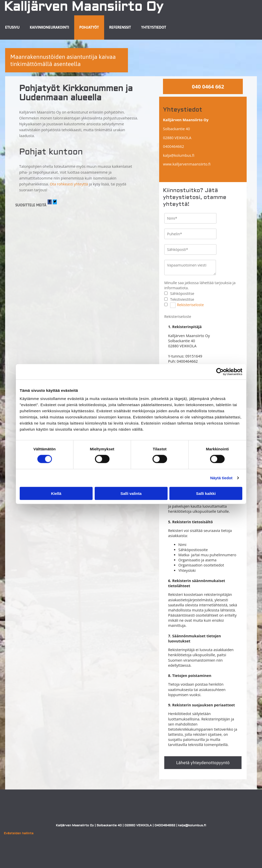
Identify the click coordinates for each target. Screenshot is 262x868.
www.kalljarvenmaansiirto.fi (187, 164)
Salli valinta (131, 493)
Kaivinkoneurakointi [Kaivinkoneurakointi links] (49, 27)
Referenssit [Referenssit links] (120, 27)
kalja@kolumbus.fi (179, 155)
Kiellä (56, 493)
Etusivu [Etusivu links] (12, 27)
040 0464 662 (208, 86)
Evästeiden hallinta (19, 833)
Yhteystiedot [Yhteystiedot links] (154, 27)
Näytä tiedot (221, 478)
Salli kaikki (206, 493)
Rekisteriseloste (190, 305)
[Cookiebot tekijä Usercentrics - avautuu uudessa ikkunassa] (220, 372)
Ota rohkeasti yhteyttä (69, 184)
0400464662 (173, 146)
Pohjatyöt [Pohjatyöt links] (89, 27)
